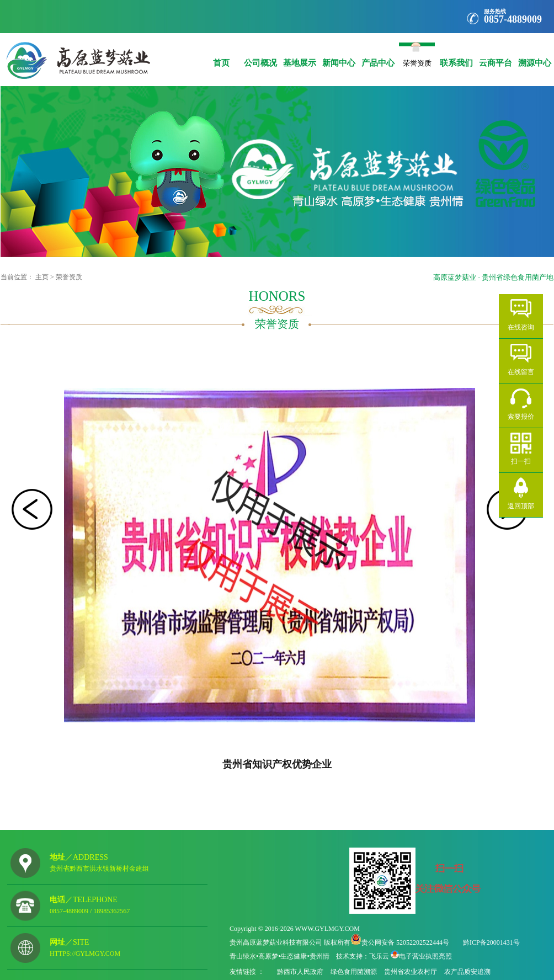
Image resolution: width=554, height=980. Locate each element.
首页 (221, 55)
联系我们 (456, 55)
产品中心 (378, 55)
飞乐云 (379, 956)
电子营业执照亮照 (425, 956)
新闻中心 (339, 55)
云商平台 (495, 55)
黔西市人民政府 (300, 972)
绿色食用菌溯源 (354, 972)
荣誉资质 (417, 61)
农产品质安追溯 (467, 972)
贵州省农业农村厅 (411, 972)
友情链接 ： (248, 972)
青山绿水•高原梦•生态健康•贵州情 (279, 956)
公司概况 (260, 55)
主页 (42, 277)
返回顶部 (521, 506)
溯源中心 (534, 55)
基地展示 (299, 55)
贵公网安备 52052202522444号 (405, 942)
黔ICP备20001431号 (491, 942)
